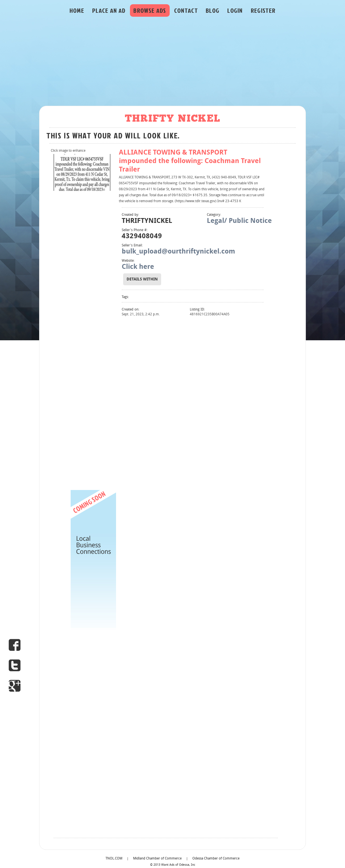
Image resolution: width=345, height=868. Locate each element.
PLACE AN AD (109, 10)
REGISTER (263, 10)
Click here (138, 267)
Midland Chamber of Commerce (157, 859)
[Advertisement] (172, 63)
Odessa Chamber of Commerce (216, 859)
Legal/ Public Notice (239, 221)
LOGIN (235, 10)
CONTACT (186, 10)
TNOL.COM (114, 859)
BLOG (213, 10)
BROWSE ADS (150, 10)
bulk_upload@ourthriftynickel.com (178, 252)
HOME (77, 10)
